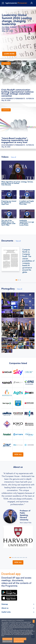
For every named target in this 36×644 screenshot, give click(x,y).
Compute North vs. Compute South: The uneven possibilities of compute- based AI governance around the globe (28, 261)
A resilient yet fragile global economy (27, 203)
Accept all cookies (19, 641)
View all (13, 157)
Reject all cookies (7, 641)
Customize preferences (20, 639)
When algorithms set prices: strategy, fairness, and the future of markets (18, 183)
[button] (16, 280)
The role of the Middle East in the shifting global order (9, 223)
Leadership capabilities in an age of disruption (27, 223)
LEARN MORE (9, 54)
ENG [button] (5, 8)
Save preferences (7, 639)
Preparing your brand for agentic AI (9, 203)
